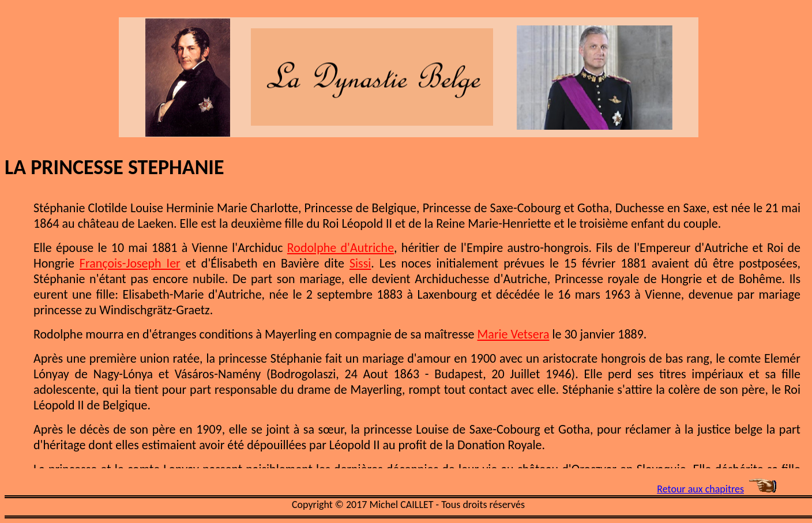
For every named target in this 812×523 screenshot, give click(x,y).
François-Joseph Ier (130, 263)
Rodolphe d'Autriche (341, 248)
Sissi (360, 263)
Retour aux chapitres (700, 489)
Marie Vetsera (514, 334)
